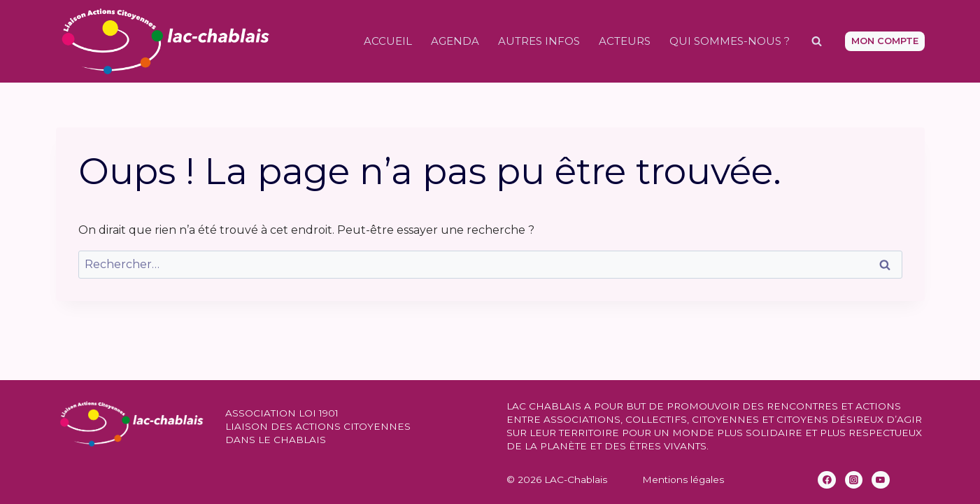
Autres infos (539, 41)
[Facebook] (827, 480)
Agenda (455, 41)
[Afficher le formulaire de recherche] (817, 41)
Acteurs (625, 41)
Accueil (388, 41)
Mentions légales (683, 479)
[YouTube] (881, 480)
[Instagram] (854, 480)
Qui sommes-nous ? (730, 41)
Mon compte (885, 41)
